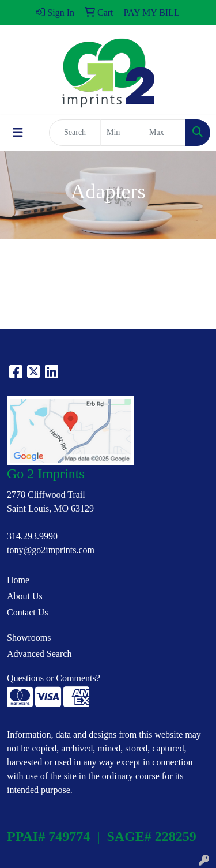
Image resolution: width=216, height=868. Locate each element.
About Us (25, 596)
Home (18, 580)
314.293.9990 (32, 536)
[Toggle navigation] (18, 133)
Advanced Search (39, 654)
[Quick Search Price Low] (122, 133)
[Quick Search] (75, 133)
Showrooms (29, 638)
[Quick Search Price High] (164, 133)
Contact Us (28, 612)
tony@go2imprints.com (51, 550)
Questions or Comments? (54, 678)
